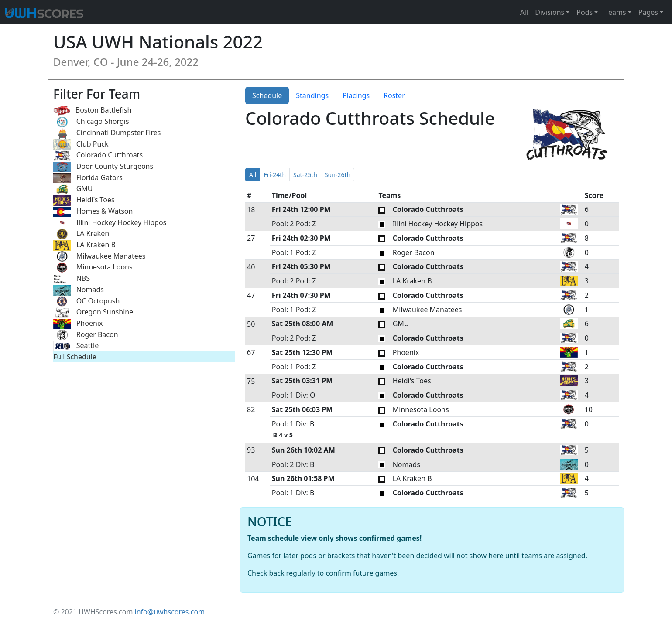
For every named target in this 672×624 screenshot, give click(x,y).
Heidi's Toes (84, 200)
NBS (72, 279)
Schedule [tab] (267, 95)
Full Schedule (75, 357)
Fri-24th (275, 175)
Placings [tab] (356, 95)
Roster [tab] (394, 95)
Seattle (76, 346)
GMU (73, 189)
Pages (648, 12)
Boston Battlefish (92, 111)
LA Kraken (81, 234)
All (524, 12)
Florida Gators (88, 178)
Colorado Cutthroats (98, 155)
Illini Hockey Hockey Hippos (110, 223)
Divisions (550, 12)
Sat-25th (305, 175)
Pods (585, 12)
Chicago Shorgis (91, 122)
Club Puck (81, 145)
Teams (615, 12)
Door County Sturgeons (103, 167)
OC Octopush (86, 302)
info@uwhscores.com (170, 612)
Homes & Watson (93, 212)
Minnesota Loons (93, 268)
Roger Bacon (86, 335)
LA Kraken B (84, 245)
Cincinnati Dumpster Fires (107, 133)
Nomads (79, 290)
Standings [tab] (312, 95)
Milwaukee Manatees (99, 257)
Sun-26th (338, 175)
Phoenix (78, 324)
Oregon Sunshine (93, 312)
